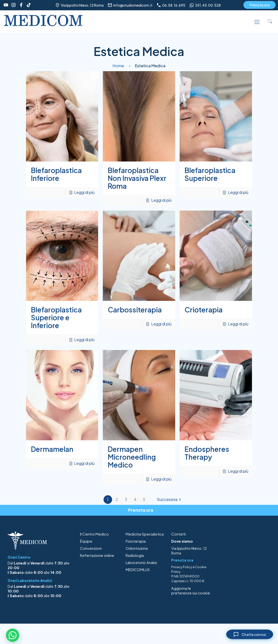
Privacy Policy (182, 567)
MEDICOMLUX (138, 570)
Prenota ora (259, 5)
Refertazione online (97, 555)
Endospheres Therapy (207, 453)
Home (118, 66)
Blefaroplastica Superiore (210, 174)
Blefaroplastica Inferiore (56, 174)
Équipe (86, 541)
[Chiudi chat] (248, 634)
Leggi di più (84, 192)
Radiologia (135, 555)
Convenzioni (91, 548)
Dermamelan (52, 449)
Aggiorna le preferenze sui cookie (191, 590)
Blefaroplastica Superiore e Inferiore (56, 317)
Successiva (170, 500)
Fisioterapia (136, 541)
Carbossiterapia (135, 310)
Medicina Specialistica (145, 534)
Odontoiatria (137, 548)
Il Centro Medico (94, 534)
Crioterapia (204, 310)
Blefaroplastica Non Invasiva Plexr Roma (137, 178)
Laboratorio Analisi (141, 562)
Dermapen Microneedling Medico (132, 457)
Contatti (179, 534)
